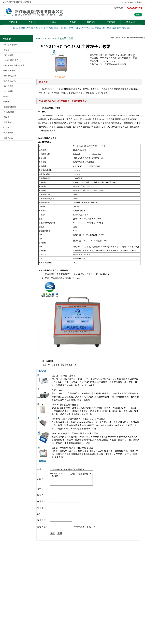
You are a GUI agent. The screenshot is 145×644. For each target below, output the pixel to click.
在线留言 (111, 22)
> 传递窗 (6, 50)
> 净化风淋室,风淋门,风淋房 (13, 65)
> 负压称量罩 (8, 86)
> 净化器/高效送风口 (11, 45)
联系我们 (130, 22)
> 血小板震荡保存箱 (10, 60)
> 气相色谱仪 (8, 133)
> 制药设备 (7, 122)
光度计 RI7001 (59, 390)
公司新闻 (72, 22)
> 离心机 (6, 128)
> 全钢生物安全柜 (10, 76)
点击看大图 (60, 77)
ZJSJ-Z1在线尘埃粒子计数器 (65, 405)
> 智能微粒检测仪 (10, 107)
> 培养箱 (6, 102)
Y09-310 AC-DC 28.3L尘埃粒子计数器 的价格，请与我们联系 (71, 479)
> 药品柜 (6, 117)
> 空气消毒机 (8, 91)
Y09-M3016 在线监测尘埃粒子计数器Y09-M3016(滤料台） (79, 419)
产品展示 (52, 22)
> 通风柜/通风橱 (9, 71)
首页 (123, 38)
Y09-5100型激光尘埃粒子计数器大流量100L (72, 448)
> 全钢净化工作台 (10, 81)
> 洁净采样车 (8, 55)
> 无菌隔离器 (8, 138)
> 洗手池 (6, 96)
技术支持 (91, 22)
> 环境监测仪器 (9, 112)
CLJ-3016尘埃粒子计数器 (64, 376)
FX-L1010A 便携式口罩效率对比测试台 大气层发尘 (76, 433)
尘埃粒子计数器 (140, 38)
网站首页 (13, 22)
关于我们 (33, 22)
